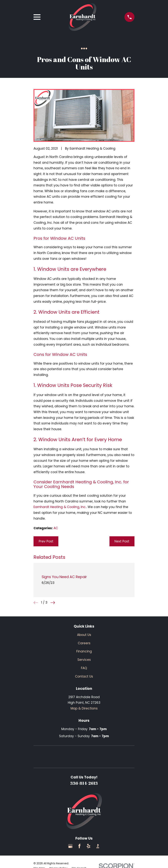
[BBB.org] (98, 846)
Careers (84, 643)
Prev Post (46, 541)
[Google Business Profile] (70, 846)
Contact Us (84, 676)
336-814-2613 (84, 783)
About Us (84, 635)
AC (56, 528)
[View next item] (53, 603)
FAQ (84, 668)
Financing (84, 651)
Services (84, 660)
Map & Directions (84, 708)
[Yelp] (89, 846)
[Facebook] (79, 846)
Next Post (122, 541)
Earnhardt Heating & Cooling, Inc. (60, 507)
